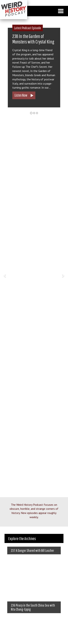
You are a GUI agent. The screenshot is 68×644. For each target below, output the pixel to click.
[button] (5, 276)
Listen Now (21, 95)
